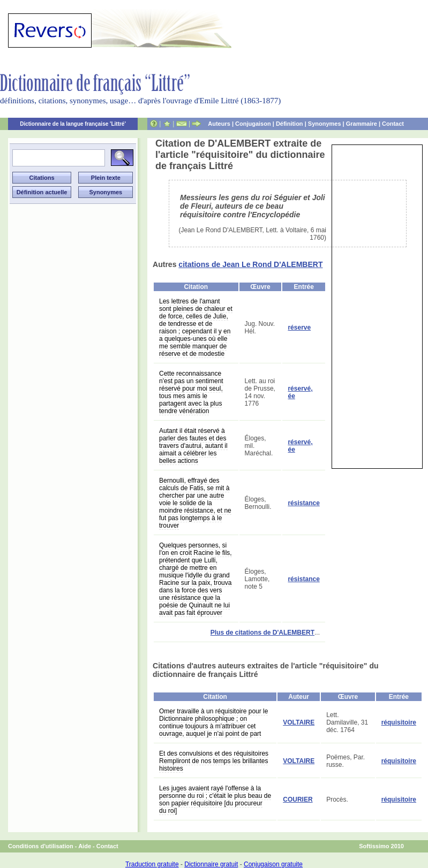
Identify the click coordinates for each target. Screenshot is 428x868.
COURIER (298, 800)
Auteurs (219, 124)
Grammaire (362, 124)
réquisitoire (399, 722)
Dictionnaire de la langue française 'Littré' (73, 124)
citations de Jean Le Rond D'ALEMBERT (250, 264)
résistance (303, 503)
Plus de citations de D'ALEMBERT (262, 633)
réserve (299, 328)
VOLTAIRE (299, 722)
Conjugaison (253, 124)
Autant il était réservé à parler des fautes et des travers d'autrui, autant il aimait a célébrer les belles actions (193, 446)
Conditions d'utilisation (41, 846)
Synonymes (325, 124)
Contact (393, 124)
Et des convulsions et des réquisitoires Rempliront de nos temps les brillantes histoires (214, 761)
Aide (85, 846)
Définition (290, 124)
